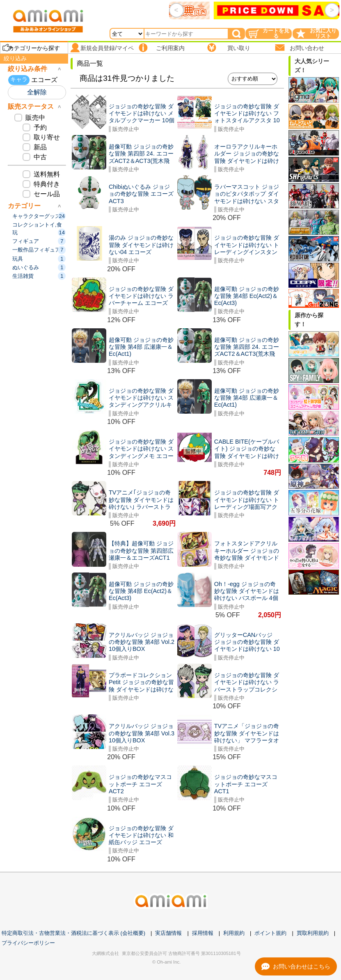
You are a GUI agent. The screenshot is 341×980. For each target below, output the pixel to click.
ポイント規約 (270, 933)
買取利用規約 (313, 933)
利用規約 (234, 933)
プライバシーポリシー (28, 943)
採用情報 (203, 933)
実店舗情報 (168, 933)
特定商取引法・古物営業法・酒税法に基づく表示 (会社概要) (73, 933)
